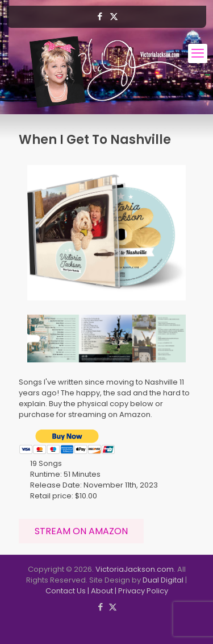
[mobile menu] (198, 53)
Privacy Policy (143, 591)
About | (105, 591)
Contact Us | (68, 591)
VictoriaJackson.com (135, 569)
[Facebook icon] (100, 16)
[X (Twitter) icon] (114, 16)
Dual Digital (163, 580)
